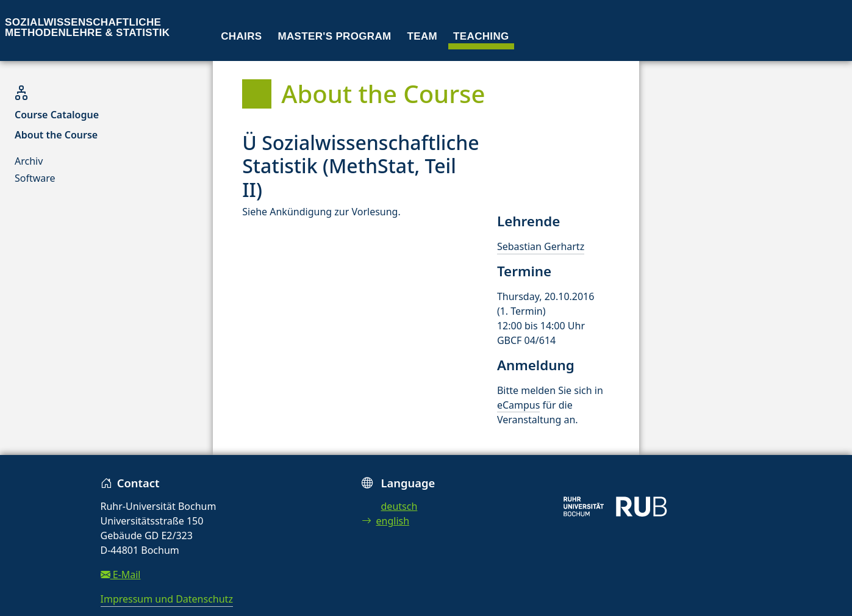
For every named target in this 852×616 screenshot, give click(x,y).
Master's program (334, 36)
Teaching (481, 36)
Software (35, 178)
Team (423, 36)
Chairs (241, 36)
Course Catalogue (57, 115)
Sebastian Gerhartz (541, 246)
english (386, 521)
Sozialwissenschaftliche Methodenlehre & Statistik (87, 27)
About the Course (56, 135)
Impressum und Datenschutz (167, 599)
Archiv (29, 161)
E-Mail (121, 575)
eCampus (518, 405)
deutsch (399, 506)
